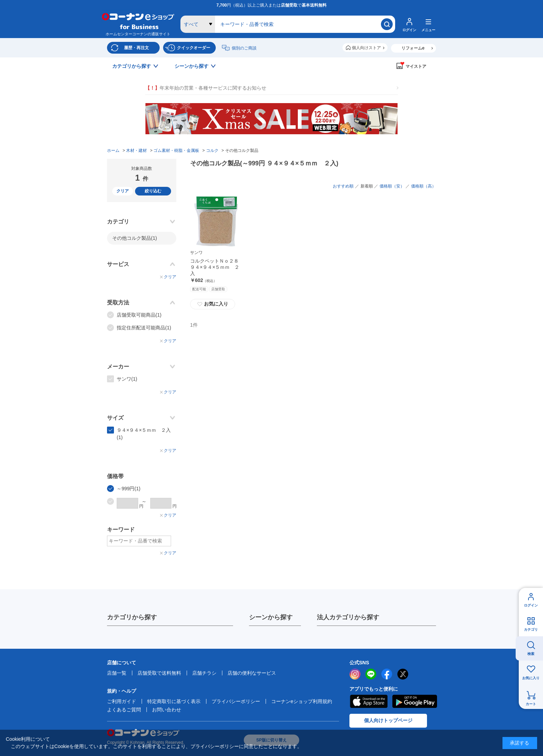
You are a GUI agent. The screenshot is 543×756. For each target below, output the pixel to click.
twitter (403, 674)
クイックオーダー (194, 48)
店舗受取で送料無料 (159, 673)
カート (531, 704)
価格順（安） (392, 186)
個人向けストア (366, 48)
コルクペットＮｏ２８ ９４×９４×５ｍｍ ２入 (217, 267)
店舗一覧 (117, 673)
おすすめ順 (343, 186)
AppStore (368, 701)
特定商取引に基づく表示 (174, 701)
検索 (531, 654)
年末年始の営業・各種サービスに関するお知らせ (206, 88)
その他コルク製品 (135, 238)
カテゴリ (531, 630)
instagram (355, 674)
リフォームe (413, 48)
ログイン (531, 605)
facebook (387, 674)
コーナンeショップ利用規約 (302, 701)
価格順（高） (424, 186)
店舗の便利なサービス (252, 673)
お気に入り (531, 678)
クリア (123, 191)
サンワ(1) (127, 379)
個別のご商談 (244, 48)
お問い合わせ (167, 710)
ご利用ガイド (122, 701)
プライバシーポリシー (236, 701)
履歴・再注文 (136, 48)
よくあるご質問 (124, 710)
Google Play (415, 701)
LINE (371, 674)
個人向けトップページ (388, 720)
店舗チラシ (204, 673)
